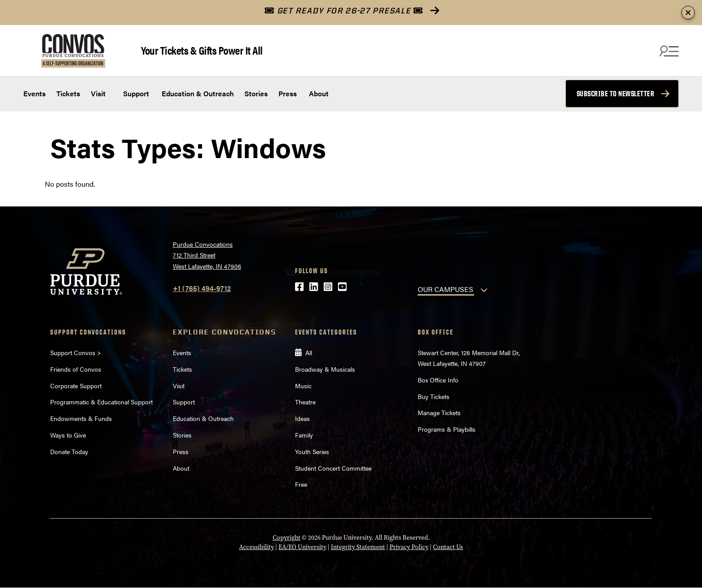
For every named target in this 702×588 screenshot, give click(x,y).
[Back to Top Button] (658, 581)
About (319, 93)
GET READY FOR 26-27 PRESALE (344, 11)
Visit (98, 93)
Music (303, 386)
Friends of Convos (76, 369)
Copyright (287, 538)
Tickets (68, 93)
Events (34, 93)
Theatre (305, 402)
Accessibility (257, 547)
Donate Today (69, 451)
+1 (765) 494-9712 (202, 288)
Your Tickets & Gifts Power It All (202, 50)
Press (288, 93)
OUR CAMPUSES (445, 289)
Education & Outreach (197, 93)
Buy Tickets (434, 396)
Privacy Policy (409, 547)
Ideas (302, 418)
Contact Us (448, 547)
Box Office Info (438, 380)
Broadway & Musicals (325, 369)
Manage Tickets (439, 412)
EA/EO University (302, 547)
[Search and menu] (668, 51)
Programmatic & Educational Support (101, 402)
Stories (256, 93)
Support (135, 93)
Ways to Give (68, 435)
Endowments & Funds (81, 418)
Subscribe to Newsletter (616, 94)
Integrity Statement (358, 547)
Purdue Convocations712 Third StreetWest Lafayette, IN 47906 (207, 255)
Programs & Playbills (447, 429)
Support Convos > (76, 352)
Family (304, 435)
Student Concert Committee (333, 468)
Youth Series (312, 451)
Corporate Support (76, 386)
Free (301, 484)
